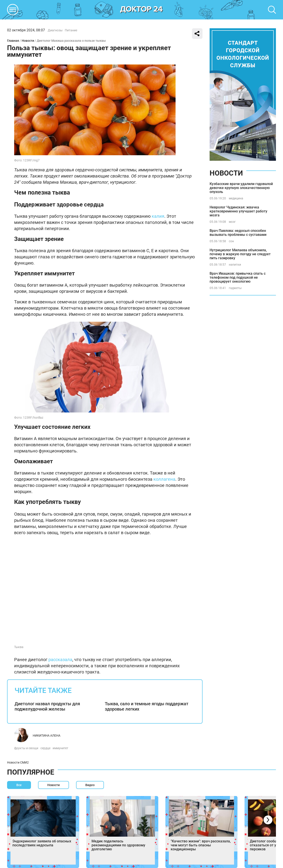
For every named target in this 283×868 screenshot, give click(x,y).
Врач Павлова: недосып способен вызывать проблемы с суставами (238, 233)
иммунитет (60, 748)
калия (158, 216)
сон (231, 241)
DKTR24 (141, 10)
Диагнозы (55, 30)
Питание (71, 30)
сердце (45, 748)
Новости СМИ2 (18, 762)
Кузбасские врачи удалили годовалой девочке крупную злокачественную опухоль (241, 188)
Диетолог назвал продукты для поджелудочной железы (47, 706)
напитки (235, 265)
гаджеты (235, 288)
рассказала (60, 660)
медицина (236, 198)
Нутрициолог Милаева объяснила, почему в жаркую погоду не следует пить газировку (240, 254)
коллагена (164, 479)
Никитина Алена (47, 736)
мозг (232, 222)
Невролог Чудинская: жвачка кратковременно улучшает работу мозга (238, 211)
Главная (13, 41)
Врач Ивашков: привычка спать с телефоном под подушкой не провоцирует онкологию (238, 277)
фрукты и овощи (26, 748)
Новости (28, 41)
